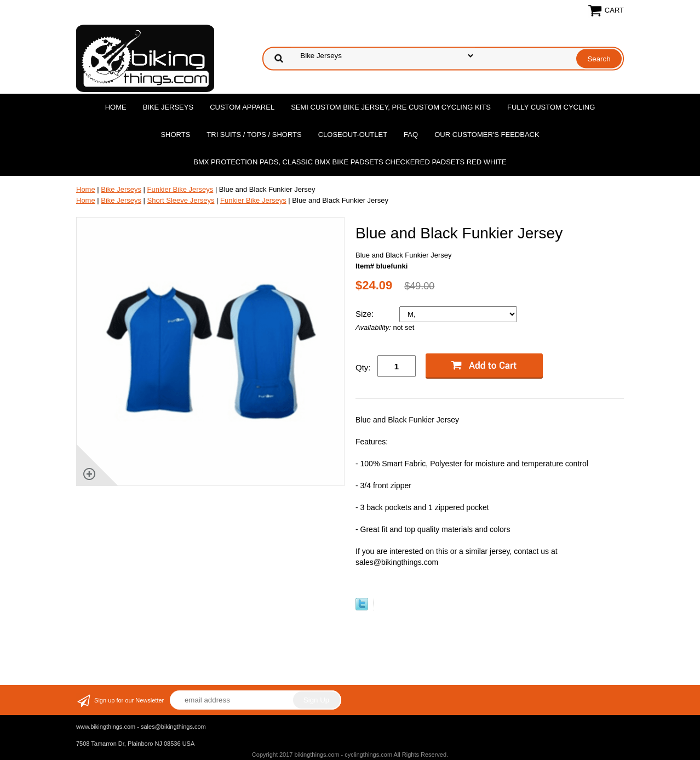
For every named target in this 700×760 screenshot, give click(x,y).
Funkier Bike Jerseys (180, 189)
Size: (366, 314)
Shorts (175, 135)
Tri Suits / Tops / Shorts (254, 135)
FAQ (411, 135)
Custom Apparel (242, 107)
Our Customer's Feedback (487, 135)
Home (116, 107)
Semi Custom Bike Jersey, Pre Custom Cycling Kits (391, 107)
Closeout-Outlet (353, 135)
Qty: (363, 367)
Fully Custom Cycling (551, 107)
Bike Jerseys (168, 107)
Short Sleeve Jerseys (181, 200)
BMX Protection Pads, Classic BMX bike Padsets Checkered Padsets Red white (350, 162)
